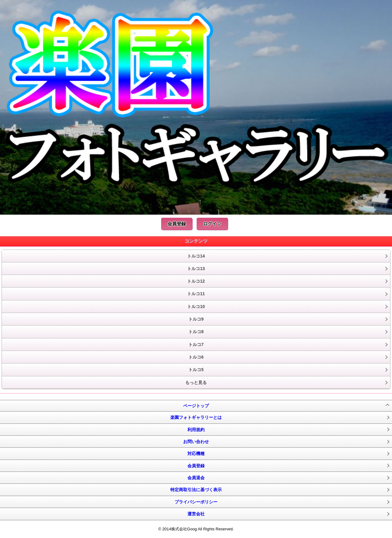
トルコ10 (196, 307)
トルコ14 (196, 256)
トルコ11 (196, 294)
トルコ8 (196, 332)
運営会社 (196, 514)
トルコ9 (196, 319)
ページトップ (196, 406)
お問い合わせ (196, 442)
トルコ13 (196, 269)
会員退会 (196, 478)
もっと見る (196, 382)
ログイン (212, 224)
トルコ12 (196, 281)
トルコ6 (196, 357)
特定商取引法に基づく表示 (196, 490)
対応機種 (196, 453)
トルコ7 (196, 344)
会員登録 (177, 224)
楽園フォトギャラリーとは (196, 417)
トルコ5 (196, 370)
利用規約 (196, 430)
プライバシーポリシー (196, 502)
